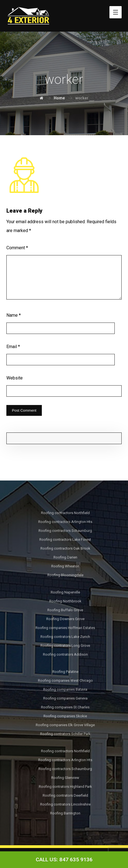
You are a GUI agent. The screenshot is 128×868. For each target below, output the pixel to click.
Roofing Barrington (65, 813)
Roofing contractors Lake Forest (65, 539)
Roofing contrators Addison (65, 654)
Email (13, 347)
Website (15, 378)
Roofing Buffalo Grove (65, 610)
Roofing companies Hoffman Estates (65, 628)
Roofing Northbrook (65, 601)
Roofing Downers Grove (65, 619)
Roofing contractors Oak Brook (65, 548)
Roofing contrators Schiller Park (65, 734)
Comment (17, 248)
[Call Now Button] (64, 860)
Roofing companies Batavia (65, 689)
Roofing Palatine (65, 672)
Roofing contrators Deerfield (65, 795)
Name (14, 315)
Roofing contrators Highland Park (65, 787)
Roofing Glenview (65, 778)
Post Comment (24, 410)
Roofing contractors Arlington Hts (65, 522)
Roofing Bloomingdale (65, 575)
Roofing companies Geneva (65, 698)
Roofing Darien (65, 557)
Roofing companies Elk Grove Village (65, 725)
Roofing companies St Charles (65, 707)
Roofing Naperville (65, 592)
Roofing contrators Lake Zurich (65, 637)
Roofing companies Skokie (65, 716)
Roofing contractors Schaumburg (65, 531)
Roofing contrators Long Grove (65, 646)
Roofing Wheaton (65, 566)
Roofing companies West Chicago (65, 680)
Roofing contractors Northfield (65, 513)
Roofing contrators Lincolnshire (65, 804)
